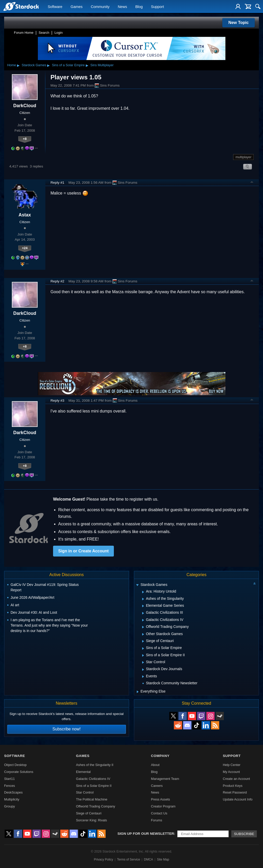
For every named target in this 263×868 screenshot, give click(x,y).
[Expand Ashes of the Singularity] (143, 599)
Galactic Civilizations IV (93, 779)
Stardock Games (34, 65)
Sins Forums (107, 86)
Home (12, 65)
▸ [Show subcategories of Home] (18, 65)
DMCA (149, 859)
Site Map (163, 859)
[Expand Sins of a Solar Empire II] (143, 655)
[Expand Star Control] (143, 662)
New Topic (239, 23)
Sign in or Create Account (83, 551)
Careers (157, 786)
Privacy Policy (103, 859)
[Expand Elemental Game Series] (143, 606)
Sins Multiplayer (102, 65)
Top (252, 183)
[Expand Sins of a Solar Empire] (143, 648)
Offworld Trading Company (96, 806)
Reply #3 (57, 401)
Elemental (83, 772)
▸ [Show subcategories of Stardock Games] (48, 65)
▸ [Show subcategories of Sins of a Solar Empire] (87, 65)
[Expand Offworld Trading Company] (143, 627)
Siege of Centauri (89, 813)
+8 (25, 139)
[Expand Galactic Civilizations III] (143, 613)
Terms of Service (128, 859)
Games (77, 7)
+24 (25, 248)
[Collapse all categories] (254, 584)
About (155, 765)
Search (44, 33)
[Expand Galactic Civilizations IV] (143, 620)
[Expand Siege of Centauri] (143, 641)
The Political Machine (92, 799)
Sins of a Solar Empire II (94, 786)
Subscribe (244, 834)
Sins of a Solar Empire (68, 65)
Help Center (232, 765)
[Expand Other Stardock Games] (143, 634)
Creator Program (163, 806)
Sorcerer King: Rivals (91, 820)
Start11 (9, 779)
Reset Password (235, 792)
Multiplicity (12, 799)
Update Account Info (238, 799)
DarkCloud (25, 106)
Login (58, 33)
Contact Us (159, 813)
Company (160, 756)
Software (55, 7)
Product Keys (233, 786)
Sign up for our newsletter (146, 834)
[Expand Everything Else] (138, 692)
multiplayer (243, 157)
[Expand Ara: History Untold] (143, 592)
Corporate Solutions (19, 772)
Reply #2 (57, 281)
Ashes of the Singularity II (95, 765)
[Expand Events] (143, 677)
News (122, 7)
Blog (139, 7)
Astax (25, 215)
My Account (231, 772)
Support (157, 7)
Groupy (10, 806)
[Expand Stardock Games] (138, 585)
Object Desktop (15, 765)
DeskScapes (13, 792)
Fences (10, 786)
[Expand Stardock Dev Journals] (143, 670)
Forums (156, 820)
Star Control (85, 792)
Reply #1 (57, 183)
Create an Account (236, 779)
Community (100, 7)
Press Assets (160, 799)
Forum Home (24, 33)
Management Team (165, 779)
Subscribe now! (67, 729)
